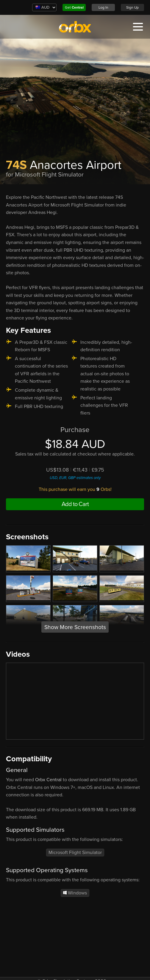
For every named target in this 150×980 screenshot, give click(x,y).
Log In (103, 7)
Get (74, 7)
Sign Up (132, 7)
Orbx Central (48, 780)
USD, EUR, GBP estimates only (75, 478)
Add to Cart (75, 504)
